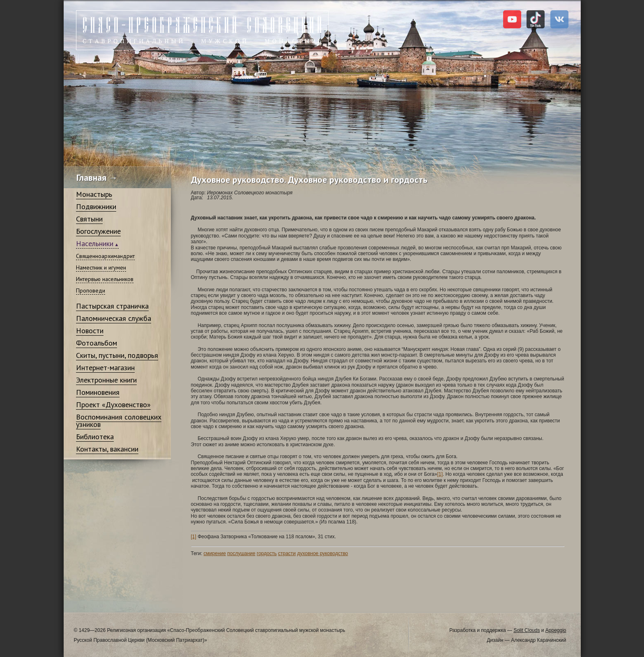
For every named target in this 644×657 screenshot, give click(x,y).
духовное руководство (322, 553)
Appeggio (556, 630)
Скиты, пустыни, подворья (117, 355)
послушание (241, 553)
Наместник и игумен (101, 267)
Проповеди (91, 290)
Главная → (97, 178)
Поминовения (98, 392)
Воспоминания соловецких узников (119, 421)
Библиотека (95, 437)
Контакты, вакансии (107, 449)
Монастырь (94, 194)
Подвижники (96, 206)
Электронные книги (106, 380)
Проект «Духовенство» (113, 405)
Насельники (95, 243)
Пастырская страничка (112, 306)
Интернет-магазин (105, 368)
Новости (90, 331)
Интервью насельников (105, 279)
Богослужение (98, 231)
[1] (440, 474)
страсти (287, 553)
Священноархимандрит (105, 256)
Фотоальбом (97, 343)
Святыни (89, 219)
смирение (215, 553)
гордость (267, 553)
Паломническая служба (114, 318)
